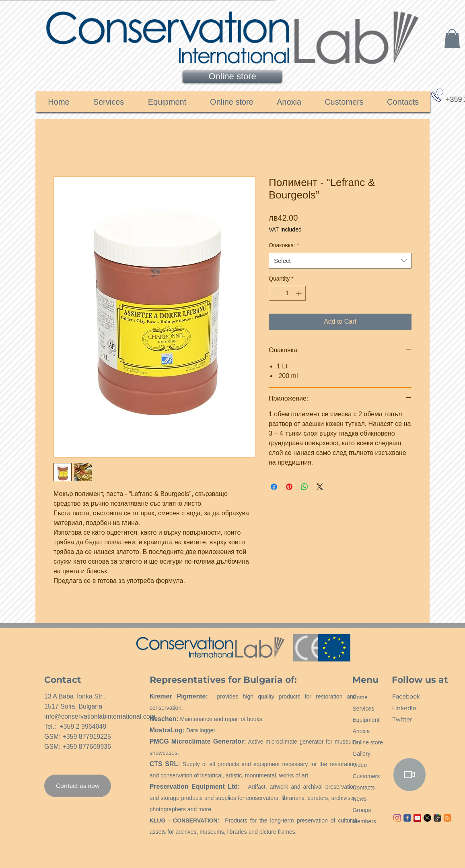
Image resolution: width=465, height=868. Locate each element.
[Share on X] (320, 487)
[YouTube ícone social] (417, 818)
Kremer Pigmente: (179, 696)
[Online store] (232, 77)
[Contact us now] (78, 786)
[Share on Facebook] (274, 487)
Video (360, 765)
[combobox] (340, 261)
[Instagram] (397, 818)
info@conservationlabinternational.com (100, 716)
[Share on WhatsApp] (305, 487)
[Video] (409, 775)
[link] (452, 39)
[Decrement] (275, 293)
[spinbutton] (287, 293)
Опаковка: (284, 245)
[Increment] (299, 293)
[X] (427, 818)
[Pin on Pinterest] (289, 487)
